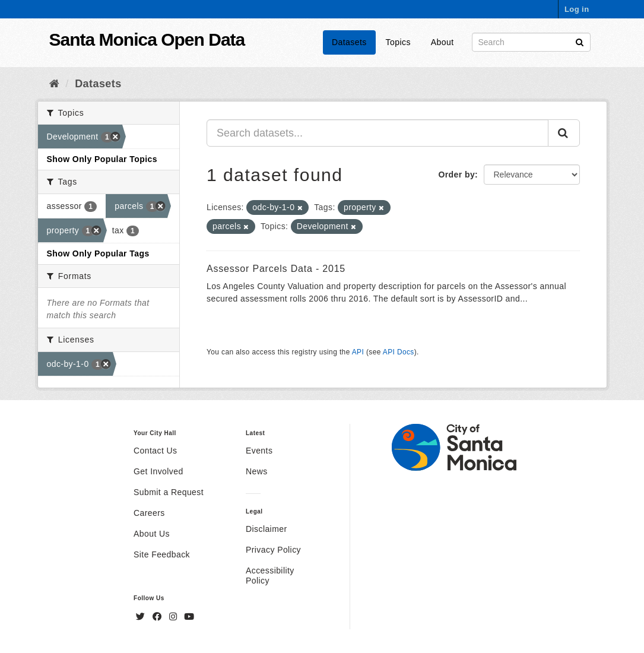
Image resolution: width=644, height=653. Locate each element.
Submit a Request (169, 492)
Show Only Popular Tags (98, 253)
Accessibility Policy (270, 576)
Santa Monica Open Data (147, 39)
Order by (456, 175)
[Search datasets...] (377, 133)
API (358, 352)
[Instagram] (175, 617)
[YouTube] (189, 617)
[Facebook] (158, 617)
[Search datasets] (531, 42)
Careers (149, 513)
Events (259, 451)
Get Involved (158, 471)
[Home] (54, 84)
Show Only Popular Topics (102, 159)
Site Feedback (162, 554)
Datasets (349, 42)
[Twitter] (142, 617)
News (257, 471)
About (442, 42)
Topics (398, 42)
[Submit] (580, 41)
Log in (577, 9)
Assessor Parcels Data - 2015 (276, 269)
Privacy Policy (273, 550)
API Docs (399, 352)
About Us (152, 534)
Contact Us (155, 451)
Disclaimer (267, 529)
